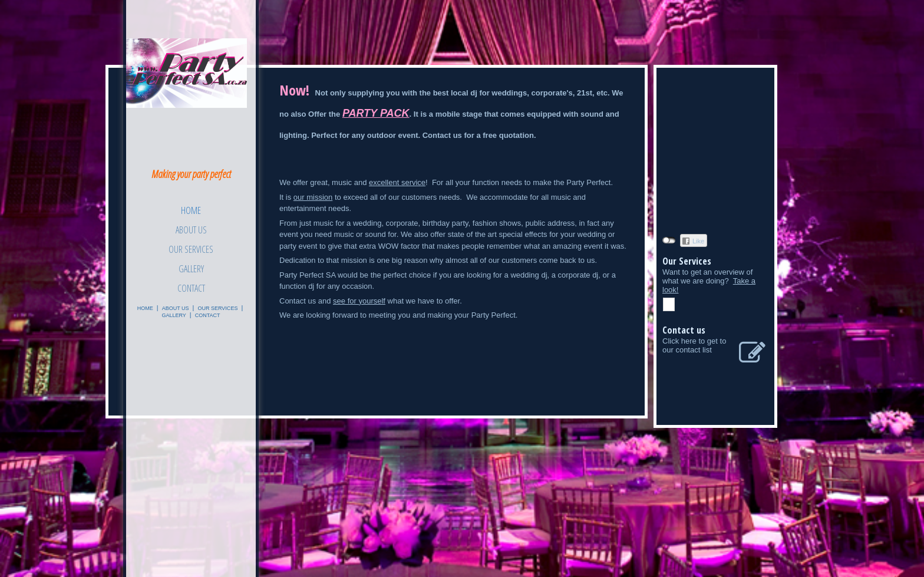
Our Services (191, 249)
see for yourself (359, 301)
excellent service (397, 182)
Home (191, 210)
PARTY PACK (376, 113)
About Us (191, 230)
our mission (313, 197)
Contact (191, 288)
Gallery (191, 269)
